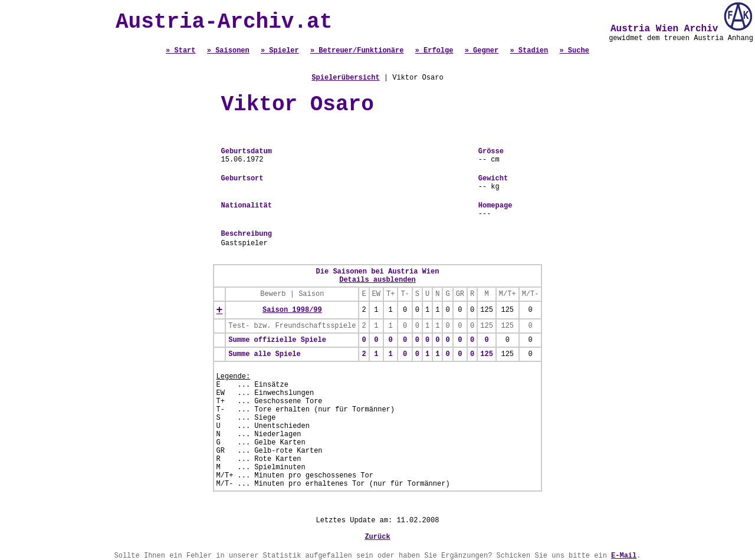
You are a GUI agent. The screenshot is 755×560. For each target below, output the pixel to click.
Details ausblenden (377, 280)
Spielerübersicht (345, 78)
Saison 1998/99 (292, 310)
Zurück (377, 537)
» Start (180, 51)
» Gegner (482, 51)
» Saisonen (228, 51)
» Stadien (529, 51)
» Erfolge (434, 51)
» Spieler (280, 51)
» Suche (574, 51)
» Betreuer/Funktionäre (357, 51)
